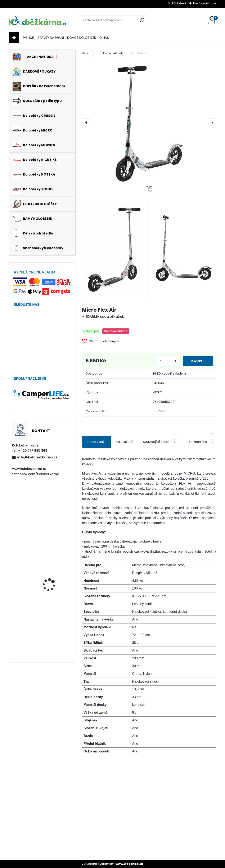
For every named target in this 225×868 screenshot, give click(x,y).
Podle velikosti (113, 53)
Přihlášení (179, 3)
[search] (142, 20)
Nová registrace (205, 3)
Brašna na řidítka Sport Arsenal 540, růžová (54, 550)
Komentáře (202, 442)
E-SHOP (28, 38)
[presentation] (86, 123)
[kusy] (168, 361)
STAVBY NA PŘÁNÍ (51, 38)
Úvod (86, 53)
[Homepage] (14, 38)
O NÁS (104, 38)
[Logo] (38, 20)
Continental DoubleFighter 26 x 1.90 (53, 509)
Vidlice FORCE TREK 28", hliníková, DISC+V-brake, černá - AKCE (55, 586)
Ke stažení (124, 442)
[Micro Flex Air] (149, 123)
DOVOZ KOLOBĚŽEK (82, 38)
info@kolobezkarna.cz (37, 457)
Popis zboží (96, 442)
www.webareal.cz (130, 864)
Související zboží (161, 442)
